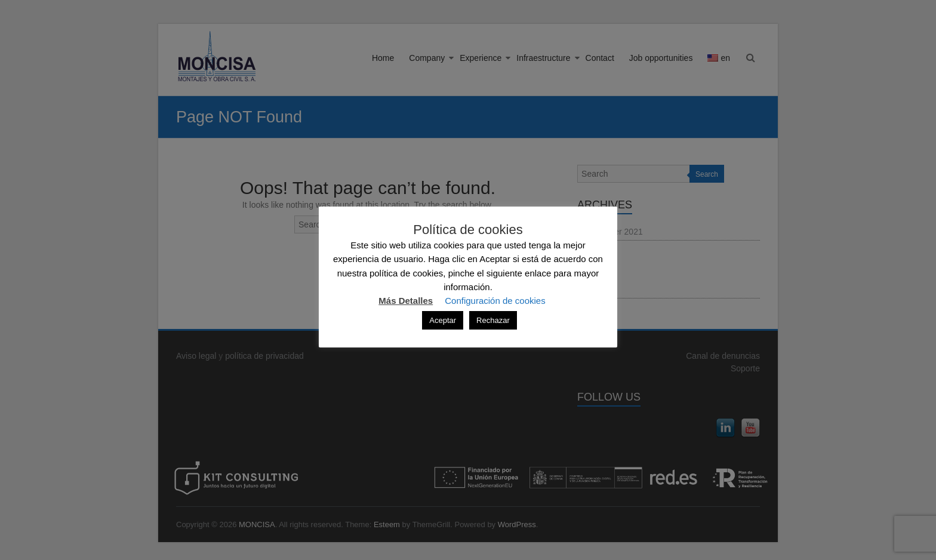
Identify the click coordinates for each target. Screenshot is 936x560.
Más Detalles (406, 301)
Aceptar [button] (443, 320)
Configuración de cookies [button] (495, 301)
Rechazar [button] (493, 320)
